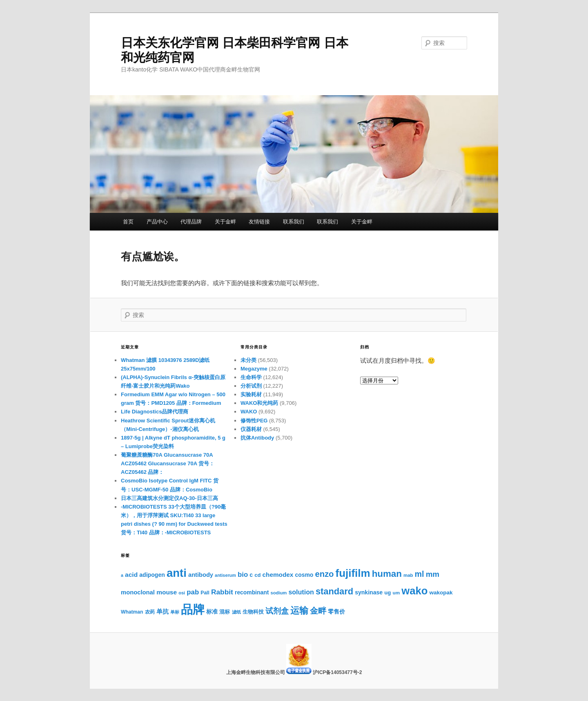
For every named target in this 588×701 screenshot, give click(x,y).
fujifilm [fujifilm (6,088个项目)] (353, 573)
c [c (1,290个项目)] (251, 575)
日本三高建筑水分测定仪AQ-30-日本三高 (169, 498)
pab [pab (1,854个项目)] (193, 592)
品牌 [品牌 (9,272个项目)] (193, 609)
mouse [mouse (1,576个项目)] (167, 592)
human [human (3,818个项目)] (387, 574)
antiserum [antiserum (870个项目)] (225, 575)
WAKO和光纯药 (259, 403)
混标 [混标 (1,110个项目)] (225, 612)
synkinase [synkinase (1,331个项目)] (369, 592)
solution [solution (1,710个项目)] (301, 592)
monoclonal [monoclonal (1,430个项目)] (138, 592)
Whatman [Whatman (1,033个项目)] (132, 612)
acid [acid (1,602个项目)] (131, 575)
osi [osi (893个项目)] (182, 593)
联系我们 (294, 222)
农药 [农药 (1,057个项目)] (150, 612)
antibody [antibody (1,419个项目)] (201, 575)
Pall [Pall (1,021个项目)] (205, 593)
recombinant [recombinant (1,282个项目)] (252, 592)
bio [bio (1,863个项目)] (243, 575)
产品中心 (157, 222)
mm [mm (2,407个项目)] (433, 574)
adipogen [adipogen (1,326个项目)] (152, 575)
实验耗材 (251, 394)
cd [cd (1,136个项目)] (257, 575)
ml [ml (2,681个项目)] (420, 574)
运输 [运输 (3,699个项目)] (299, 611)
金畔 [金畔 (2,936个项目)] (318, 611)
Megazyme (254, 369)
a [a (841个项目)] (122, 575)
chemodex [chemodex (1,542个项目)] (278, 575)
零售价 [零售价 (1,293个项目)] (336, 612)
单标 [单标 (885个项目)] (175, 612)
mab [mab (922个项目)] (408, 575)
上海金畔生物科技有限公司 (256, 672)
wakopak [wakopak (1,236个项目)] (441, 593)
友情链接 (259, 222)
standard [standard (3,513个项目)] (334, 591)
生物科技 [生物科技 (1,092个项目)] (253, 612)
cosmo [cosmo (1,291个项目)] (304, 575)
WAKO (249, 412)
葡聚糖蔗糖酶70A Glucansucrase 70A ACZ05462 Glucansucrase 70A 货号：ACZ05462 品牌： (168, 463)
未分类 (248, 360)
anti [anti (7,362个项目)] (177, 573)
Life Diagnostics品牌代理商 (155, 412)
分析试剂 (251, 386)
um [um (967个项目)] (396, 593)
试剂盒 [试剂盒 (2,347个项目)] (277, 611)
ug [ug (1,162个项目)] (388, 593)
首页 (128, 222)
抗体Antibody (257, 438)
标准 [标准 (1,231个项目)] (212, 612)
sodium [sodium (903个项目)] (278, 593)
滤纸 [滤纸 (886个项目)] (236, 612)
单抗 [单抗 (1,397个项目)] (163, 612)
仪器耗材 (251, 429)
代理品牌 (191, 222)
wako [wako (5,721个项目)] (414, 591)
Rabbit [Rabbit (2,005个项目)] (222, 592)
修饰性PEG (254, 421)
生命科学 (251, 377)
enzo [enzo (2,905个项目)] (324, 574)
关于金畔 (225, 222)
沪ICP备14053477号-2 (337, 672)
